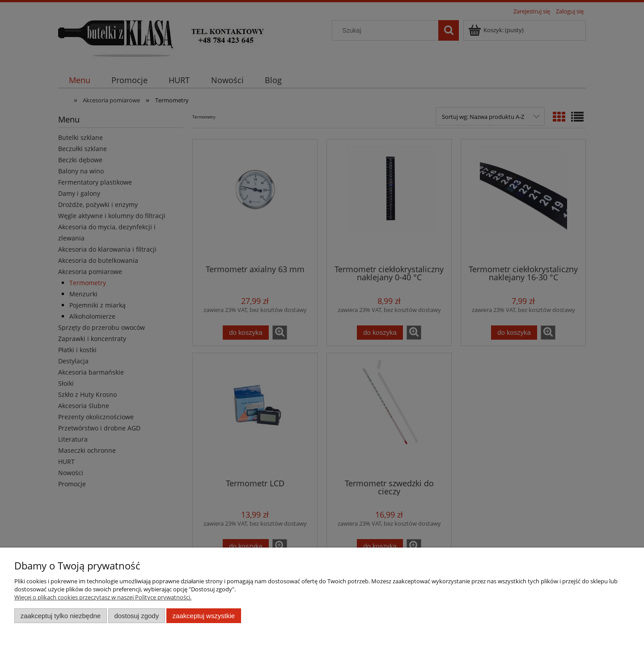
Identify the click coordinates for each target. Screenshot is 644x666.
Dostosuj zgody (136, 616)
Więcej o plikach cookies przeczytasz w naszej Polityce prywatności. (103, 597)
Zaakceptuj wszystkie (204, 616)
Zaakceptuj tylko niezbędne (61, 616)
